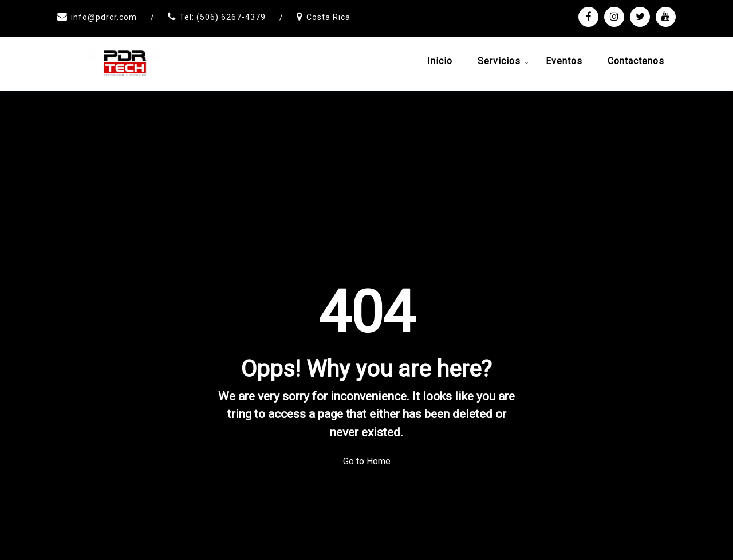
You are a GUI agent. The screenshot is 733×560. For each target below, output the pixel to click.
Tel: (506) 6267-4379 (222, 17)
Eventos (564, 61)
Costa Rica (328, 17)
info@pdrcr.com (104, 17)
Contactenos (636, 61)
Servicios (499, 61)
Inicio (440, 61)
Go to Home (367, 461)
